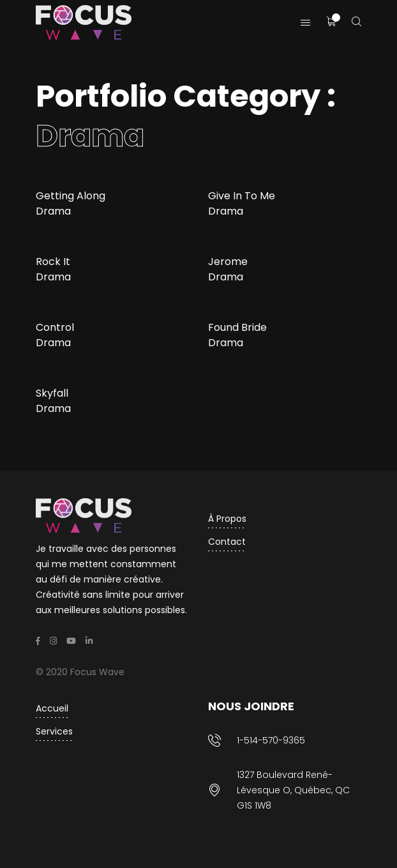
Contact (227, 542)
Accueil (52, 708)
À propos (227, 519)
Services (54, 731)
